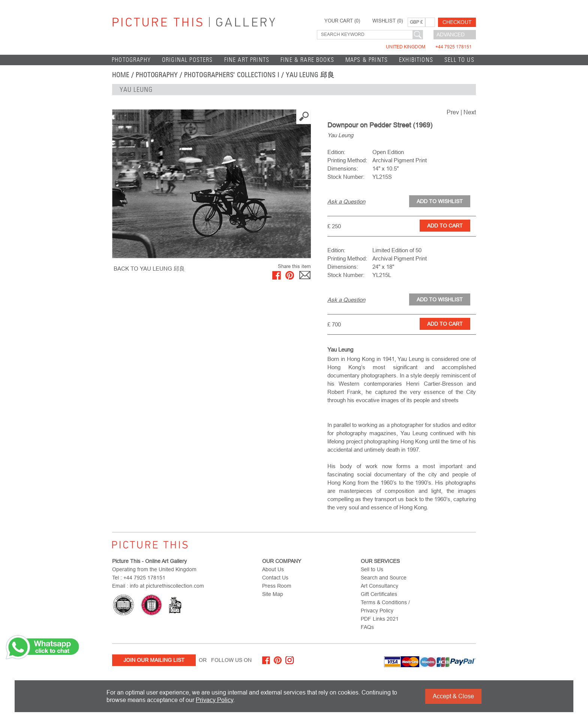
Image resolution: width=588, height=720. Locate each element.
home (121, 75)
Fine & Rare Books (307, 60)
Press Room (277, 586)
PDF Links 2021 (380, 619)
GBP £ (416, 22)
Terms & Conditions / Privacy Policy (385, 606)
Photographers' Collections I (232, 75)
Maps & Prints (367, 60)
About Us (273, 569)
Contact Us (275, 578)
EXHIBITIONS (416, 60)
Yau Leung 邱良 (310, 75)
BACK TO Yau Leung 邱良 (149, 269)
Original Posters (187, 60)
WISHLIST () (388, 21)
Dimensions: (343, 168)
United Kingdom (429, 47)
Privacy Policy (214, 700)
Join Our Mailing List (154, 660)
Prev (453, 112)
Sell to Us (459, 60)
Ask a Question (346, 201)
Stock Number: (346, 177)
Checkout (457, 22)
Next (470, 112)
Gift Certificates (379, 594)
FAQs (367, 627)
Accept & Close (453, 696)
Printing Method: (347, 160)
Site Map (273, 594)
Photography (131, 60)
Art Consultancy (379, 586)
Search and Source (384, 578)
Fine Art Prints (247, 60)
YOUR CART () (342, 21)
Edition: (336, 152)
